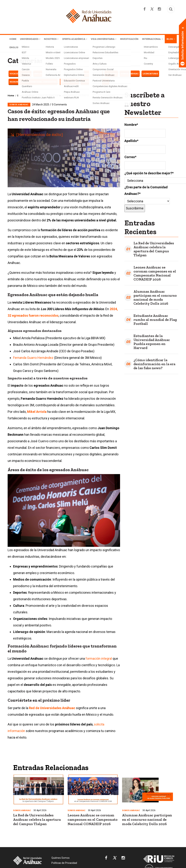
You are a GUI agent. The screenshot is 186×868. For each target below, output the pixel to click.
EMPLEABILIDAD (42, 74)
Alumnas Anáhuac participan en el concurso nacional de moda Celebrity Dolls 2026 (155, 298)
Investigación (144, 39)
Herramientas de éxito (90, 74)
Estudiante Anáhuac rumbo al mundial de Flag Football (155, 320)
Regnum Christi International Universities (33, 83)
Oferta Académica (83, 39)
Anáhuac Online (69, 83)
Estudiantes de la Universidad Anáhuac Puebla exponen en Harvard (152, 342)
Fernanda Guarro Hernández (33, 358)
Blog (42, 48)
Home (13, 39)
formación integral (99, 659)
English (56, 48)
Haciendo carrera (64, 74)
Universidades (33, 39)
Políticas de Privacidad (64, 864)
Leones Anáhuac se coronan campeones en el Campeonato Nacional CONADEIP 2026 (155, 274)
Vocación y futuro (20, 74)
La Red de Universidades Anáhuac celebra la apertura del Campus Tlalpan (154, 250)
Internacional (21, 48)
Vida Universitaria (116, 39)
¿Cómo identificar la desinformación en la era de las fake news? (154, 365)
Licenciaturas (150, 74)
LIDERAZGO (111, 74)
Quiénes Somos (60, 859)
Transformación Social (95, 83)
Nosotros (56, 39)
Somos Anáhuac (130, 74)
